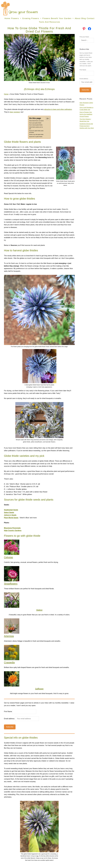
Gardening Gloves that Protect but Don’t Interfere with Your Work (87, 126)
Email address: (21, 719)
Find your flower (84, 37)
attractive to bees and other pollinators (58, 109)
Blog (84, 18)
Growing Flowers (32, 18)
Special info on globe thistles (36, 137)
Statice (39, 610)
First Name (8, 711)
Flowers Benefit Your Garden (58, 18)
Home (7, 18)
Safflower (39, 689)
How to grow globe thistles (35, 123)
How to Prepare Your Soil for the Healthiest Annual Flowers (86, 114)
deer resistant (15, 112)
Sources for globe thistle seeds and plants (36, 132)
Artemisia (9, 636)
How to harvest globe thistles (36, 125)
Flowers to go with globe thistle (36, 135)
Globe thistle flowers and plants (36, 121)
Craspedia (9, 662)
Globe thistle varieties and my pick (36, 128)
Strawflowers (11, 584)
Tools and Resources (49, 22)
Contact (91, 18)
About (78, 18)
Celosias (8, 557)
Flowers (16, 18)
